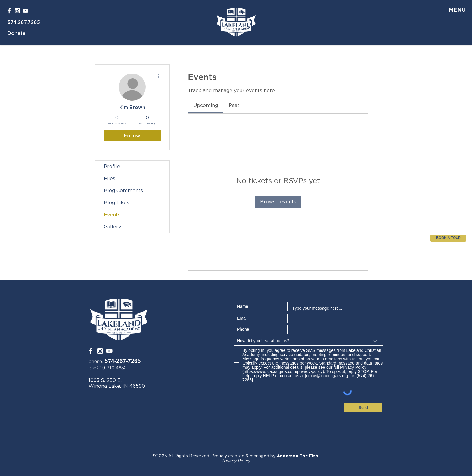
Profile (112, 167)
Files (110, 179)
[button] (453, 10)
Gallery (112, 227)
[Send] (363, 408)
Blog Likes (116, 203)
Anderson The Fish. (298, 456)
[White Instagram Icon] (17, 11)
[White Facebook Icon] (9, 11)
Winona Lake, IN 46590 (117, 386)
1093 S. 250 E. (105, 380)
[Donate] (23, 33)
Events (112, 215)
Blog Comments (123, 191)
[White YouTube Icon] (25, 11)
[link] (206, 105)
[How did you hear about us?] (308, 341)
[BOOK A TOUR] (448, 238)
